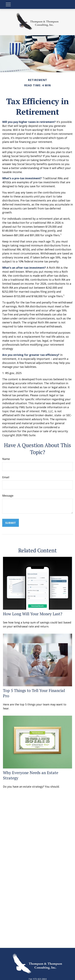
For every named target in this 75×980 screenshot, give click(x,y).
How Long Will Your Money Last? (33, 614)
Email (6, 477)
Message (8, 496)
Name (6, 459)
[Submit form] (11, 523)
